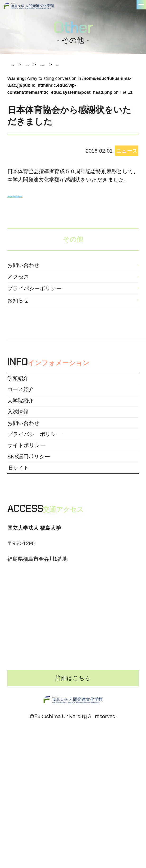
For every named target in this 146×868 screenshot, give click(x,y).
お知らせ (18, 326)
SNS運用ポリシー (29, 532)
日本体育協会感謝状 (31, 195)
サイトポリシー (26, 515)
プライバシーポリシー (34, 307)
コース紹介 (21, 428)
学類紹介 (18, 411)
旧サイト (18, 549)
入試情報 (18, 463)
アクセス (18, 288)
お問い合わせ (23, 269)
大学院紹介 (20, 446)
